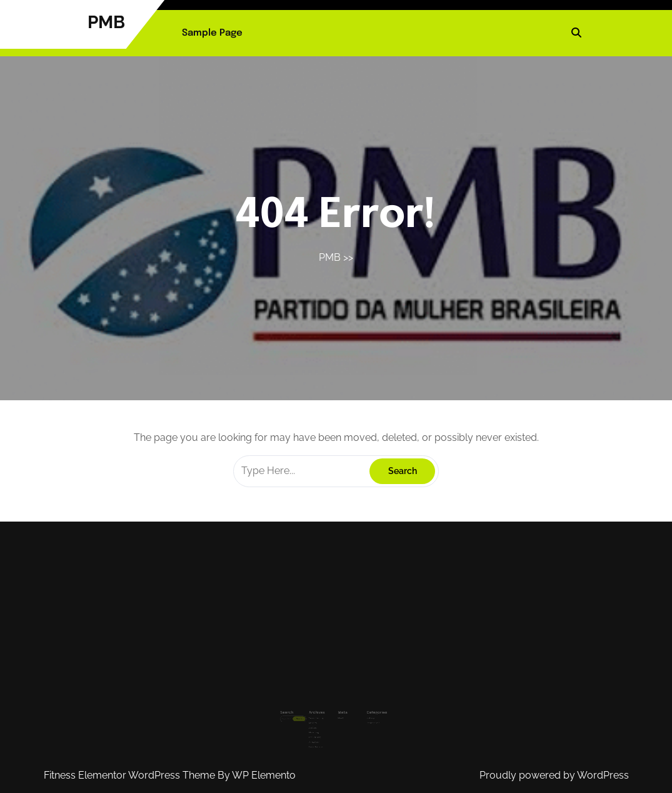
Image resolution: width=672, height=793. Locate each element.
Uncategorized (364, 715)
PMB (106, 22)
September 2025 (321, 711)
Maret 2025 (319, 723)
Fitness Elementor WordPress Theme (131, 775)
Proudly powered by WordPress (554, 775)
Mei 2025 (318, 715)
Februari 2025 (320, 726)
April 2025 (318, 719)
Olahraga (363, 711)
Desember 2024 (320, 734)
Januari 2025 (319, 730)
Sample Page (212, 33)
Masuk (339, 711)
